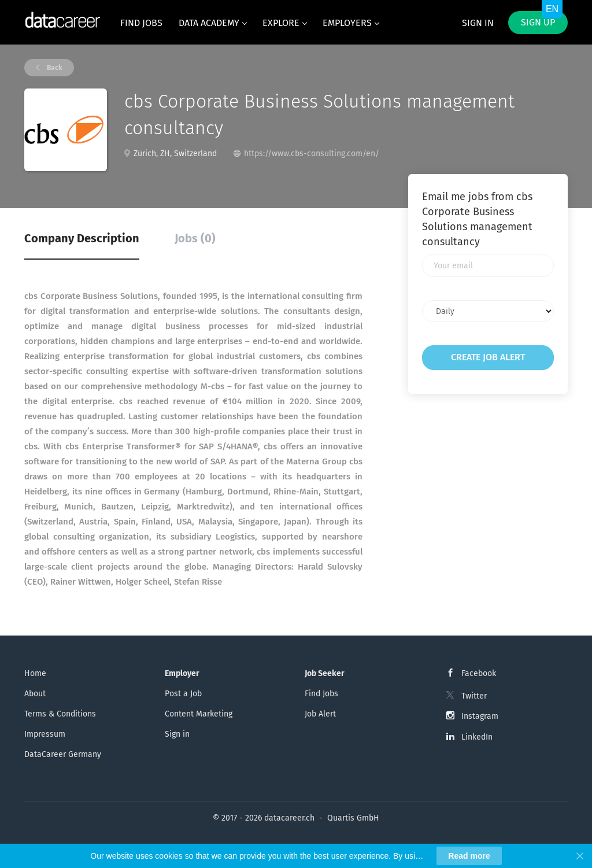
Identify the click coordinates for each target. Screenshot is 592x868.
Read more (469, 856)
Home (35, 673)
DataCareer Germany (63, 754)
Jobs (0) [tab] (195, 238)
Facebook (479, 673)
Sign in (478, 23)
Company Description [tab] (82, 238)
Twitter (474, 696)
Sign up (538, 22)
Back (54, 68)
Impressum (45, 734)
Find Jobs (321, 694)
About (35, 694)
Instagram (480, 716)
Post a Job (183, 694)
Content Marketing (199, 714)
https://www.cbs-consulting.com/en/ (312, 154)
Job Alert (320, 714)
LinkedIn (477, 737)
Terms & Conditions (60, 714)
